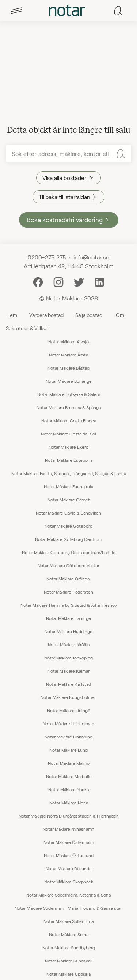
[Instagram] (58, 281)
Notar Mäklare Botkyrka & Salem (69, 394)
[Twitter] (79, 281)
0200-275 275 (47, 257)
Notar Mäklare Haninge (68, 618)
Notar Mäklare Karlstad (68, 684)
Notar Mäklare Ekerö (68, 447)
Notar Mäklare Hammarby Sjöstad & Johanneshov (69, 605)
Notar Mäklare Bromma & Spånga (69, 407)
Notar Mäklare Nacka (68, 789)
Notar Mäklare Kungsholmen (69, 697)
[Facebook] (38, 281)
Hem (12, 315)
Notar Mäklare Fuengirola (68, 486)
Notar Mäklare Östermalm (69, 842)
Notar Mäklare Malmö (69, 763)
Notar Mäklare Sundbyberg (69, 947)
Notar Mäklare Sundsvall (69, 961)
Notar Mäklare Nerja (69, 803)
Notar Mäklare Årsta (68, 355)
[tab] (16, 11)
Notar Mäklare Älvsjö (68, 341)
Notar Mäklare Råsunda (68, 868)
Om (120, 315)
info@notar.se (91, 257)
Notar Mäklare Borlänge (69, 381)
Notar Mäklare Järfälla (69, 644)
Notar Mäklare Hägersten (68, 592)
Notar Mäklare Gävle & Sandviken (68, 513)
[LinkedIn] (99, 281)
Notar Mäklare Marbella (69, 776)
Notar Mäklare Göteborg (68, 526)
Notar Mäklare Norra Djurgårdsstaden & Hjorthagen (69, 816)
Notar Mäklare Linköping (68, 737)
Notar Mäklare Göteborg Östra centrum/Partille (69, 552)
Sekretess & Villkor (27, 328)
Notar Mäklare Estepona (69, 460)
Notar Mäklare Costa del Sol (68, 434)
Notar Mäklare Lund (68, 750)
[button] (16, 11)
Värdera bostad (46, 315)
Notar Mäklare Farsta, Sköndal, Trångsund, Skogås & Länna (69, 473)
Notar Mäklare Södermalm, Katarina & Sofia (68, 895)
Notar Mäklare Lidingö (69, 710)
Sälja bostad (89, 315)
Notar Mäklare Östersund (69, 855)
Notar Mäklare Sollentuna (68, 921)
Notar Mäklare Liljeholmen (68, 723)
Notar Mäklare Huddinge (68, 631)
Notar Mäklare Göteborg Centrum (68, 539)
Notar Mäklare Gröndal (68, 579)
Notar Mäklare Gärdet (69, 500)
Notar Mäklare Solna (69, 934)
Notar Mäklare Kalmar (68, 671)
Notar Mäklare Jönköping (68, 658)
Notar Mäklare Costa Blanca (69, 420)
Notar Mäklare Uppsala (68, 974)
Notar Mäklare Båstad (68, 368)
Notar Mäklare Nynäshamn (68, 829)
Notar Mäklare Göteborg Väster (68, 565)
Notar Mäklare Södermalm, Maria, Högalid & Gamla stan (69, 908)
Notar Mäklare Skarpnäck (69, 882)
